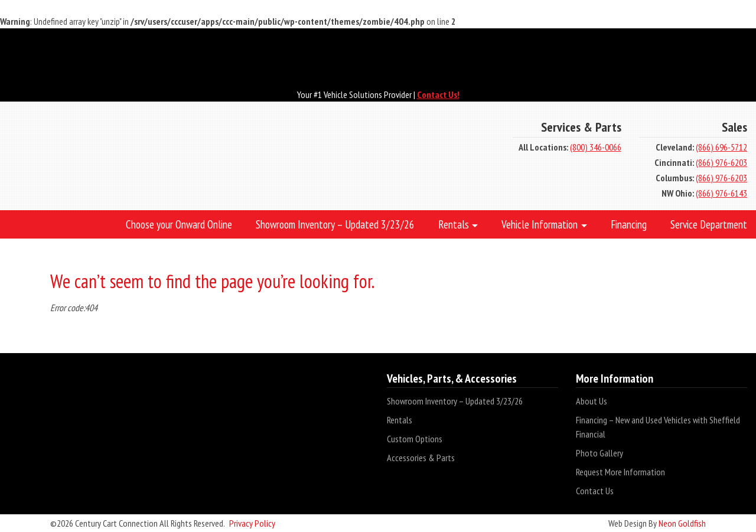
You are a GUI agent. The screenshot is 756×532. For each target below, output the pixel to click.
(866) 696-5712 (721, 147)
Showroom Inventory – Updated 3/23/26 (455, 401)
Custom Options (415, 439)
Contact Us (595, 491)
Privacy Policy (252, 523)
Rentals (400, 420)
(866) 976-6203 (721, 162)
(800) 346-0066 (596, 147)
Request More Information (620, 472)
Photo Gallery (599, 453)
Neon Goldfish (682, 523)
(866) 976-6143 (721, 193)
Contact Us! (438, 94)
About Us (592, 401)
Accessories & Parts (421, 458)
